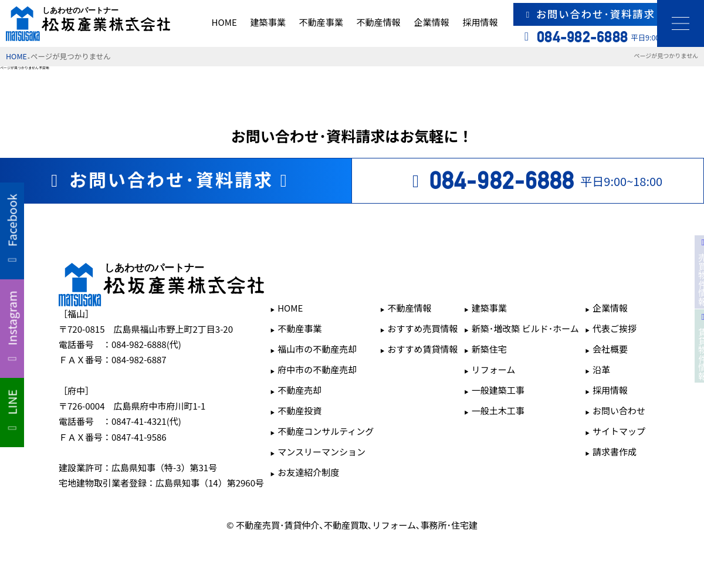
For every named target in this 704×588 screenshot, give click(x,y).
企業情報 (431, 22)
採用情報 (480, 22)
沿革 (601, 369)
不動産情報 (378, 22)
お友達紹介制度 (308, 472)
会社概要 (610, 349)
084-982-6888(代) (146, 344)
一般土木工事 (498, 410)
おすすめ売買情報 (423, 328)
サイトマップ (619, 431)
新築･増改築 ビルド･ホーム (525, 328)
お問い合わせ (619, 410)
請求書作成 (615, 452)
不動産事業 (321, 22)
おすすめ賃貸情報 (423, 349)
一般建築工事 (498, 390)
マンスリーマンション (321, 452)
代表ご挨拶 (615, 328)
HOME (224, 22)
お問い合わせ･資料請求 (609, 14)
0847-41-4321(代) (146, 421)
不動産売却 (299, 390)
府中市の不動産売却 (317, 369)
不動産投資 (299, 410)
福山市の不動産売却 (317, 349)
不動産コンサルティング (326, 431)
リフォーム (494, 369)
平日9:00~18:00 (534, 181)
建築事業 (268, 22)
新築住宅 (489, 349)
